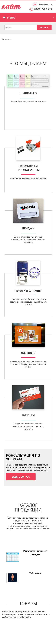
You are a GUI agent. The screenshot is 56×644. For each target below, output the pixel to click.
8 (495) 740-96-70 (43, 9)
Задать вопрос (21, 477)
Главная (5, 39)
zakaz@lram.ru (45, 4)
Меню (11, 17)
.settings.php (25, 617)
